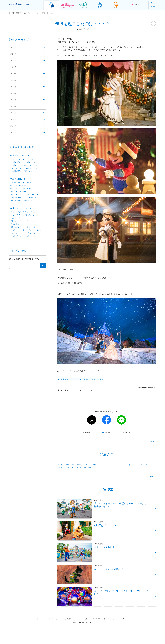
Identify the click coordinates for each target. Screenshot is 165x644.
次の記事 (127, 432)
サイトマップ (29, 637)
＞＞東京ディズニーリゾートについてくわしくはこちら (80, 379)
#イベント (13, 159)
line (121, 420)
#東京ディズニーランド (89, 465)
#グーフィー (91, 468)
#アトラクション (31, 175)
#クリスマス (123, 468)
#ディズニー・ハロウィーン (20, 165)
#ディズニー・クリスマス (19, 168)
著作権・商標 (101, 637)
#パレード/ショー (37, 168)
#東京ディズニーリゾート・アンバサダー (25, 225)
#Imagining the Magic (17, 219)
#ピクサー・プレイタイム (29, 186)
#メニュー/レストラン (34, 171)
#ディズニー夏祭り (17, 162)
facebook (107, 420)
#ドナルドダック (64, 468)
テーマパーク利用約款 (84, 637)
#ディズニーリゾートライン (20, 235)
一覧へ (108, 432)
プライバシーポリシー (46, 637)
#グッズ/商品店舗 (16, 175)
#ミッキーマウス (123, 465)
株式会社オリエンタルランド (120, 637)
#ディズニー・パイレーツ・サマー (22, 192)
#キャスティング (16, 222)
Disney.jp (138, 637)
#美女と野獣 (112, 468)
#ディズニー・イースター (29, 159)
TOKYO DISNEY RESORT (24, 5)
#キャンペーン (39, 216)
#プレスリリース (25, 216)
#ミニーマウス (136, 465)
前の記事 (87, 432)
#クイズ (33, 241)
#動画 (76, 465)
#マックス (101, 468)
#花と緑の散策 (15, 228)
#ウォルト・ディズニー (18, 244)
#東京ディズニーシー (107, 465)
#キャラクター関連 (65, 465)
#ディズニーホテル (17, 238)
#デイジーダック (78, 468)
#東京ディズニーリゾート (20, 212)
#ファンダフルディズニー (19, 241)
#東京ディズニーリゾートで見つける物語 (25, 232)
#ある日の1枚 (32, 219)
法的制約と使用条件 (65, 637)
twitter (92, 420)
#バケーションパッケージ (35, 238)
